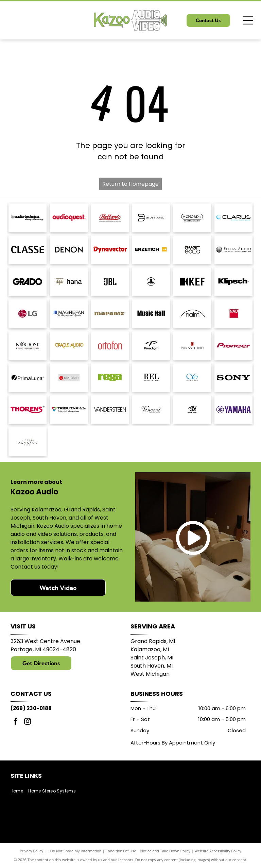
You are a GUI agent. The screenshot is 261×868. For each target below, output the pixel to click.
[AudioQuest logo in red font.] (69, 218)
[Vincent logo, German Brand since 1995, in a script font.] (151, 410)
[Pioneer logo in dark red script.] (233, 346)
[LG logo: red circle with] (27, 314)
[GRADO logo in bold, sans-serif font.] (27, 282)
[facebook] (16, 722)
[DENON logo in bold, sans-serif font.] (69, 250)
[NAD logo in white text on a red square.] (233, 314)
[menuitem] (19, 791)
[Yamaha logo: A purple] (233, 410)
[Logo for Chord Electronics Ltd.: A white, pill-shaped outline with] (192, 218)
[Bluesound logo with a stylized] (151, 218)
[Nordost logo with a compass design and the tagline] (27, 346)
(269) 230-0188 (31, 708)
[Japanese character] (69, 282)
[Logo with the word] (233, 218)
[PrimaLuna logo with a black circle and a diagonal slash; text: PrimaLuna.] (27, 378)
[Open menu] (248, 20)
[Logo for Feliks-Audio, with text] (233, 250)
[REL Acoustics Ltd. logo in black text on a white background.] (151, 378)
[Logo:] (192, 410)
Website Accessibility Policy (218, 851)
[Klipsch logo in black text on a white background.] (233, 282)
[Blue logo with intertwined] (192, 378)
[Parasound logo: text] (192, 346)
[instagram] (28, 722)
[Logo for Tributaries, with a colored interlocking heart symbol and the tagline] (69, 410)
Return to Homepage (130, 184)
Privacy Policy (31, 851)
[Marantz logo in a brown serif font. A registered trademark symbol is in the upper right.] (110, 314)
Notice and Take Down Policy (166, 851)
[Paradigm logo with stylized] (151, 346)
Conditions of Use (121, 851)
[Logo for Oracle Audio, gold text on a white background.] (69, 346)
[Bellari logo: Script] (110, 218)
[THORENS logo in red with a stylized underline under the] (27, 410)
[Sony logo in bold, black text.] (233, 378)
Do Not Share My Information (76, 851)
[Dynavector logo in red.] (110, 250)
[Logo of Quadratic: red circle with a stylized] (69, 378)
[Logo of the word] (110, 378)
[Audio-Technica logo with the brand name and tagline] (27, 218)
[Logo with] (27, 442)
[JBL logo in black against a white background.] (110, 282)
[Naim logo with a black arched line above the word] (192, 314)
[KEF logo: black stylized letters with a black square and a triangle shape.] (192, 282)
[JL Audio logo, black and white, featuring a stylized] (151, 282)
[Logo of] (192, 250)
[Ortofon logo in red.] (110, 346)
